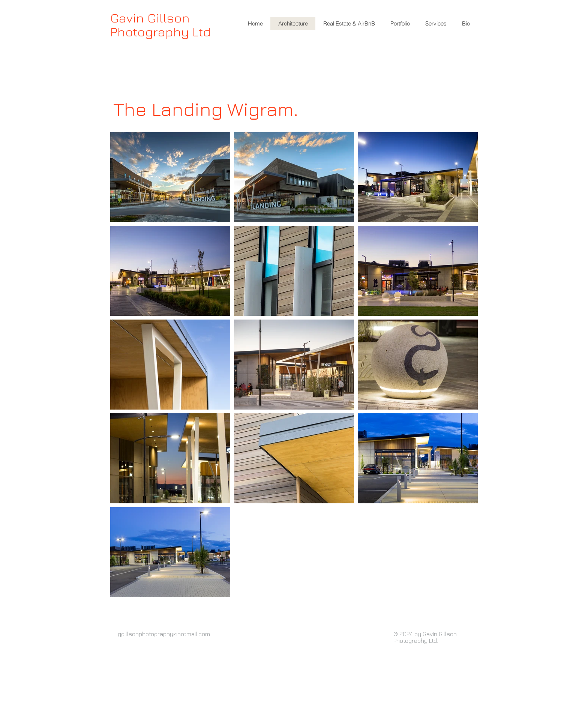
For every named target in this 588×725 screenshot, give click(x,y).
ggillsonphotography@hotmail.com (164, 634)
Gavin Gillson (150, 18)
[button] (349, 23)
